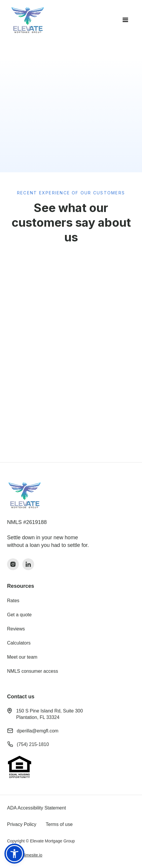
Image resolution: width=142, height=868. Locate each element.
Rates (13, 601)
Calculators (19, 643)
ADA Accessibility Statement (36, 808)
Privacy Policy (22, 824)
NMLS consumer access (32, 671)
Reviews (16, 629)
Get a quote (19, 615)
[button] (125, 20)
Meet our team (22, 657)
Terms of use (59, 824)
